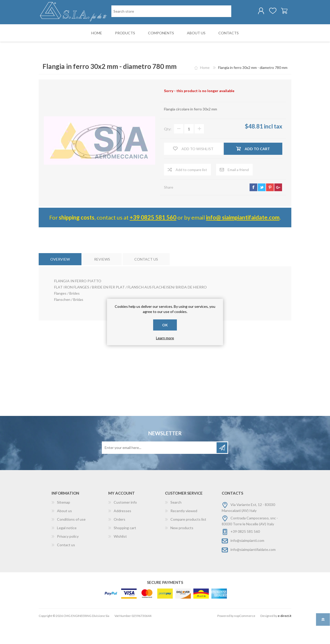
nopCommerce (245, 637)
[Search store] (138, 33)
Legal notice (67, 549)
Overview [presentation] (60, 280)
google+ (278, 208)
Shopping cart (279, 13)
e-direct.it (284, 637)
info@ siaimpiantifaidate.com (243, 239)
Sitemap (64, 523)
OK (165, 325)
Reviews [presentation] (102, 280)
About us (64, 532)
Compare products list (188, 540)
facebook (253, 208)
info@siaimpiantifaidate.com (253, 571)
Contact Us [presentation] (146, 280)
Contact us (66, 566)
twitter (262, 208)
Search (176, 523)
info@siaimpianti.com (247, 562)
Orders (119, 540)
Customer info (125, 523)
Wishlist (120, 557)
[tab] (60, 280)
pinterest (270, 208)
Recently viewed (184, 532)
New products (182, 549)
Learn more (165, 338)
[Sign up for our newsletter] (160, 469)
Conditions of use (71, 540)
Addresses (122, 532)
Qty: (168, 150)
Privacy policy (68, 557)
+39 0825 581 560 (153, 239)
